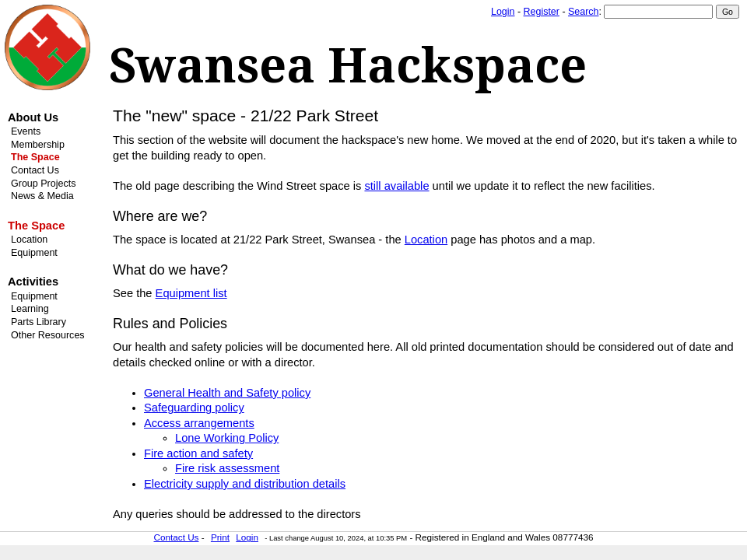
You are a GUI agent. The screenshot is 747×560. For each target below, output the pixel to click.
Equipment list (191, 293)
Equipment (34, 253)
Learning (30, 309)
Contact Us (35, 170)
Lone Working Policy (227, 438)
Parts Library (39, 322)
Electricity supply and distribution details (245, 484)
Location (29, 240)
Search (583, 12)
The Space (35, 157)
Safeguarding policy (194, 408)
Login (503, 12)
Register (542, 12)
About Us (33, 117)
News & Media (42, 196)
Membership (38, 145)
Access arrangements (199, 423)
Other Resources (48, 335)
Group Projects (43, 184)
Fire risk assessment (227, 468)
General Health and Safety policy (227, 393)
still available (396, 186)
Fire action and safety (198, 453)
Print (220, 537)
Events (26, 131)
